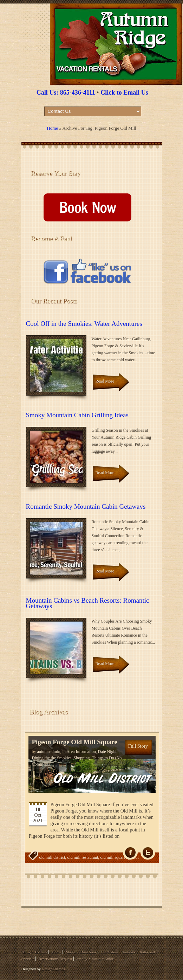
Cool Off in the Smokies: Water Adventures (84, 324)
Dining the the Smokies (52, 758)
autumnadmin (49, 752)
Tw (148, 853)
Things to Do (103, 758)
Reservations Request (55, 959)
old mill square (113, 857)
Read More (105, 381)
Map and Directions (81, 952)
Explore (41, 952)
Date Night (107, 752)
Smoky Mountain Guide (95, 959)
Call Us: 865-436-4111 (66, 92)
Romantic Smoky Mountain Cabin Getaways (86, 506)
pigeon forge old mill (67, 871)
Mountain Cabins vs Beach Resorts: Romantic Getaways (88, 603)
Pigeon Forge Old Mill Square (75, 742)
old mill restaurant (83, 857)
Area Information (81, 752)
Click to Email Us (124, 92)
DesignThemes (53, 969)
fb (130, 853)
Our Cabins (110, 952)
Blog (27, 952)
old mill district (52, 857)
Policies (129, 952)
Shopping (82, 758)
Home (52, 128)
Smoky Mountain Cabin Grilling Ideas (77, 415)
